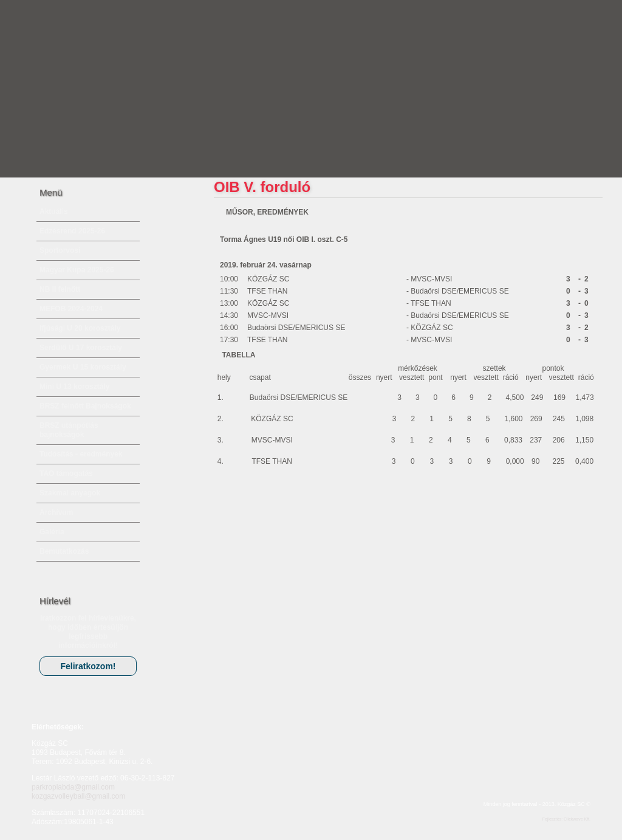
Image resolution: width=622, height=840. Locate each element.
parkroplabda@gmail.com (73, 787)
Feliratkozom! (88, 666)
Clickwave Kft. (577, 819)
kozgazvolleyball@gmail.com (78, 796)
